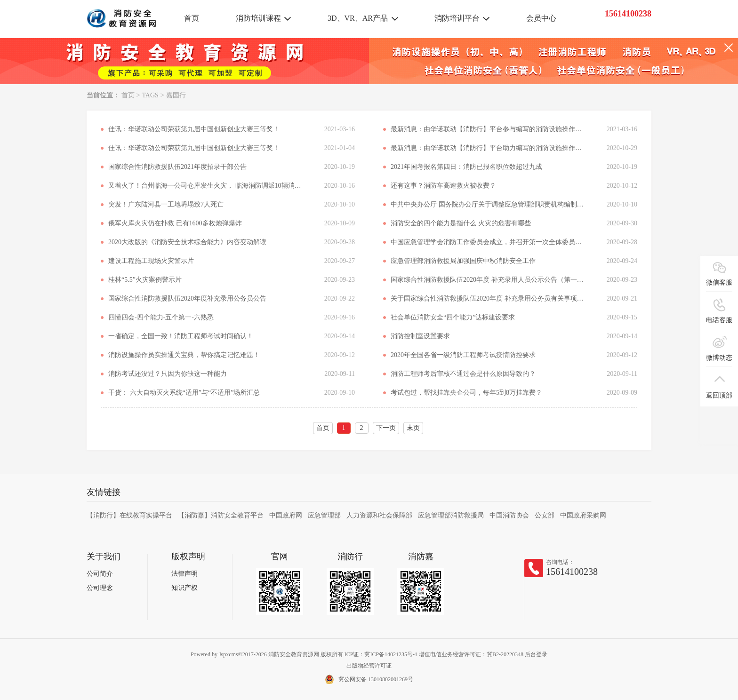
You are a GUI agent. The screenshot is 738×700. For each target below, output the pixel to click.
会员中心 (541, 18)
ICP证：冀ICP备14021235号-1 (381, 654)
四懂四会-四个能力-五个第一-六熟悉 (161, 317)
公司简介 (100, 574)
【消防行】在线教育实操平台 (129, 515)
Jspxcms (229, 654)
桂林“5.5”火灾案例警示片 (145, 280)
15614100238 (572, 572)
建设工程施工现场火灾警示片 (151, 261)
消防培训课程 (258, 18)
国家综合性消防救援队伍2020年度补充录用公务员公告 (187, 298)
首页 (192, 18)
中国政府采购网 (583, 515)
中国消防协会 (509, 515)
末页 (413, 428)
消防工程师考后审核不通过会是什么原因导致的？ (463, 374)
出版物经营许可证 (369, 666)
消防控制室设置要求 (420, 336)
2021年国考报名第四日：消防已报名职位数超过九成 (466, 167)
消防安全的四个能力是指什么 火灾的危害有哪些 (461, 223)
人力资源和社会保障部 (379, 515)
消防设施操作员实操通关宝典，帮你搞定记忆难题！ (184, 355)
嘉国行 (176, 95)
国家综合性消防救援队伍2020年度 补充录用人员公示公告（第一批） (487, 280)
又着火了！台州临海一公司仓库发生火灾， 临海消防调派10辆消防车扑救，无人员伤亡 (205, 186)
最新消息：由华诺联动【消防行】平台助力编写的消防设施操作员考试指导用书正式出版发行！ (487, 148)
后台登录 (536, 654)
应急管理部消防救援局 (451, 515)
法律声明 (184, 574)
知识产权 (184, 588)
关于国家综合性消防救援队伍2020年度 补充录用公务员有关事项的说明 (487, 298)
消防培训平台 (457, 18)
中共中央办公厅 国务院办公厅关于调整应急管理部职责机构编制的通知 (487, 204)
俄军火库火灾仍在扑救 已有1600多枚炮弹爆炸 (175, 223)
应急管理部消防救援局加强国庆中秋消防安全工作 (463, 261)
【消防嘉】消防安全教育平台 (221, 515)
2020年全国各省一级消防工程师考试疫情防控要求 (463, 355)
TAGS (150, 95)
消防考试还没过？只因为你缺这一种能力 (168, 374)
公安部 (545, 515)
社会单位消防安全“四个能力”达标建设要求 (453, 317)
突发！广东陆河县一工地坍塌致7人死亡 (166, 204)
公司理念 (100, 588)
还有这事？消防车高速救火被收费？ (443, 186)
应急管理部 (324, 515)
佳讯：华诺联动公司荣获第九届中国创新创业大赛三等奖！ (194, 129)
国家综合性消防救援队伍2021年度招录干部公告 (177, 167)
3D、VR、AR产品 (358, 18)
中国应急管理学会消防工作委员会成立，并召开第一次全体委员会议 (487, 242)
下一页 (386, 428)
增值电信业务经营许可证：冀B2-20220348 (471, 654)
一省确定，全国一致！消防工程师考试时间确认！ (181, 336)
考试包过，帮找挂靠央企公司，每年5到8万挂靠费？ (466, 393)
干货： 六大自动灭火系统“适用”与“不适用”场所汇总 (184, 393)
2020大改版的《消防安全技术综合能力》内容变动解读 (187, 242)
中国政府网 (286, 515)
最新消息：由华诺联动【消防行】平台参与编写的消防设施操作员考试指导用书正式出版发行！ (487, 129)
